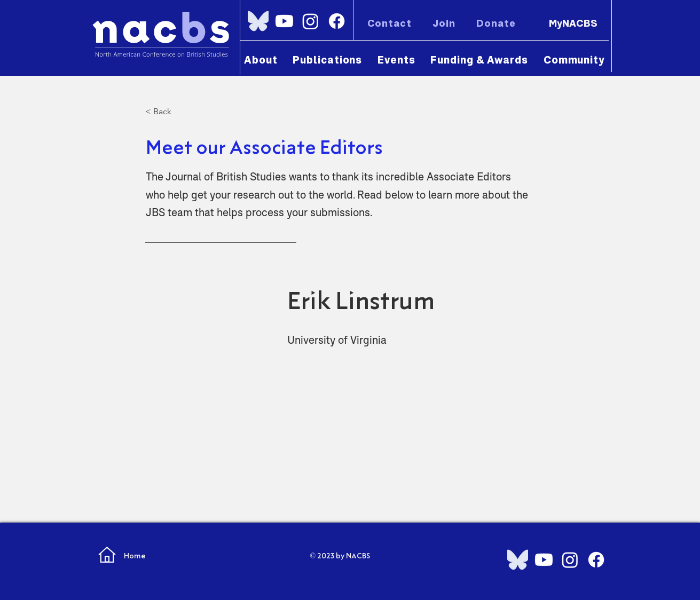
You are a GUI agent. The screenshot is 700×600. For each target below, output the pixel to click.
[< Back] (180, 112)
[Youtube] (284, 21)
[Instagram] (310, 21)
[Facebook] (337, 21)
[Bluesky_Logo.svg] (258, 21)
